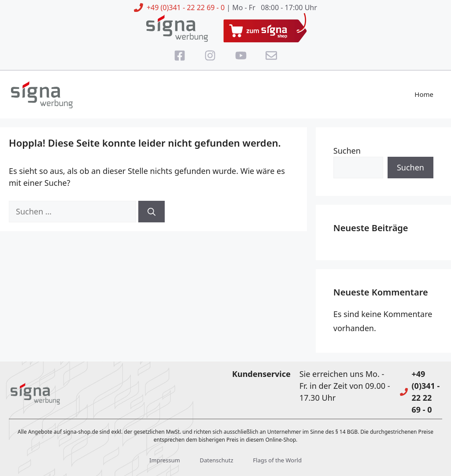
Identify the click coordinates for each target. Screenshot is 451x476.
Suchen (347, 151)
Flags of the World (277, 460)
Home (424, 94)
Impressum (165, 460)
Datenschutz (216, 460)
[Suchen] (152, 212)
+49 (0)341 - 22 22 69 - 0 (186, 7)
